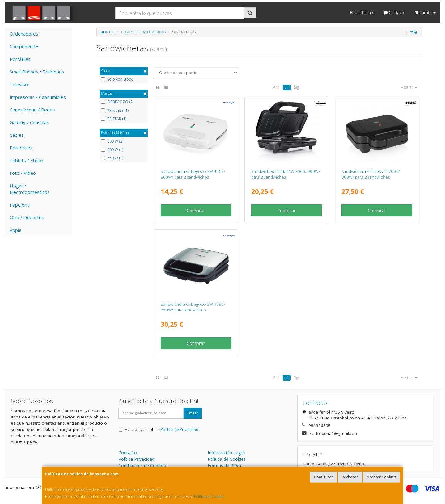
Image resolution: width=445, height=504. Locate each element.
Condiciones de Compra (142, 466)
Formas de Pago (224, 466)
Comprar (196, 210)
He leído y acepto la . (162, 429)
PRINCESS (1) (115, 111)
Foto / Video (23, 173)
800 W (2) (112, 141)
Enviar (193, 413)
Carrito (425, 12)
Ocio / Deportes (27, 217)
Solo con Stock (117, 79)
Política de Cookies (209, 496)
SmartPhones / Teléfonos (37, 72)
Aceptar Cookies (381, 477)
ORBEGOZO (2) (117, 102)
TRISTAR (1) (114, 119)
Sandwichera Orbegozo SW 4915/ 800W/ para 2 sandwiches (193, 174)
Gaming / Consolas (29, 122)
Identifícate (362, 12)
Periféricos (21, 148)
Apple (16, 230)
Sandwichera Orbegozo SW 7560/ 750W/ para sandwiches (193, 307)
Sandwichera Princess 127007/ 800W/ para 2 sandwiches (371, 174)
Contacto (395, 12)
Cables (17, 135)
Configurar (323, 477)
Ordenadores (24, 34)
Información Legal (226, 453)
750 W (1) (112, 158)
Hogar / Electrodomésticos (30, 189)
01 (287, 87)
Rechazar (350, 477)
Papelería (20, 205)
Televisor (20, 84)
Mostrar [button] (409, 87)
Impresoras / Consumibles (38, 97)
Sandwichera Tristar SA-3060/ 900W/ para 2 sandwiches (286, 174)
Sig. (297, 87)
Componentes (25, 46)
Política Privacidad (136, 459)
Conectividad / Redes (32, 110)
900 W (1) (112, 150)
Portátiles (20, 59)
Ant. (276, 87)
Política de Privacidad (180, 429)
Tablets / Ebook (27, 160)
